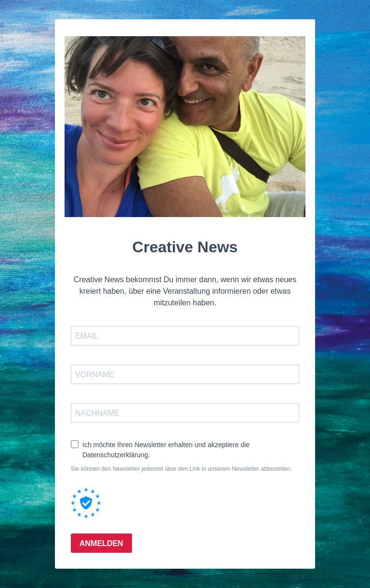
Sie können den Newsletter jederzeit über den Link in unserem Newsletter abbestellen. (181, 469)
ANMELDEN (101, 543)
